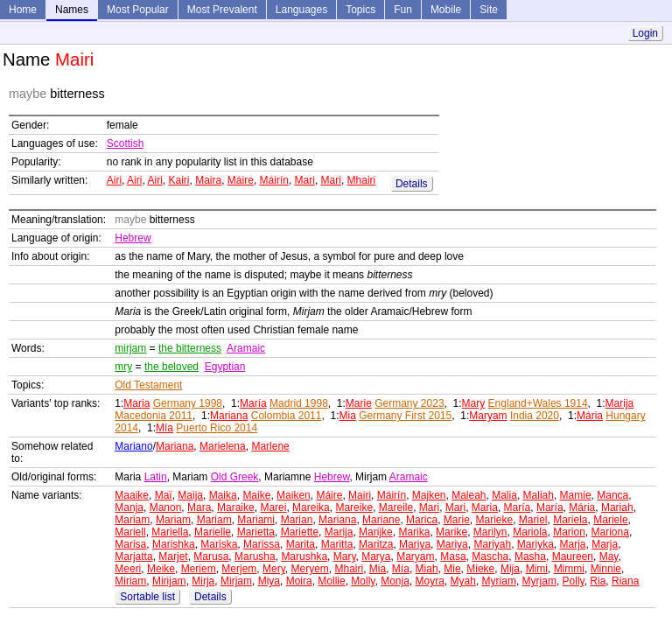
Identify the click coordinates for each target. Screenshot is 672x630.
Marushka (304, 556)
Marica (422, 520)
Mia (347, 416)
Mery (274, 569)
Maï (164, 495)
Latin (156, 477)
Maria (136, 403)
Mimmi (569, 569)
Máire (241, 180)
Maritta (337, 544)
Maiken (294, 495)
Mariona (610, 532)
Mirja (203, 581)
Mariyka (535, 544)
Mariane (381, 520)
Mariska (219, 544)
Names (72, 10)
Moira (299, 581)
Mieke (480, 569)
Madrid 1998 (299, 403)
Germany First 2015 (405, 416)
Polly (574, 581)
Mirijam (169, 581)
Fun (403, 10)
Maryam (488, 416)
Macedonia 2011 (154, 416)
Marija (620, 403)
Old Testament (148, 385)
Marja (573, 544)
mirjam (130, 348)
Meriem (199, 569)
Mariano (133, 446)
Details (412, 184)
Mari (305, 180)
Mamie (576, 495)
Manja (129, 507)
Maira (208, 180)
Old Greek (235, 477)
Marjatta (133, 556)
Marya (376, 556)
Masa (453, 556)
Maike (256, 495)
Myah (463, 581)
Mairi (360, 495)
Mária (590, 416)
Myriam (499, 581)
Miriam (130, 581)
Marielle (213, 532)
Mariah (617, 507)
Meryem (309, 569)
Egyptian (225, 367)
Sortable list (147, 597)
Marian (297, 520)
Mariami (256, 520)
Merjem (239, 569)
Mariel (533, 520)
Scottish (126, 143)
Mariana (229, 416)
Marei (273, 507)
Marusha (255, 556)
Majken (429, 495)
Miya (269, 581)
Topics (360, 10)
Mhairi (362, 180)
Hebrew (133, 238)
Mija (510, 569)
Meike (161, 569)
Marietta (256, 532)
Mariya (415, 544)
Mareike (354, 507)
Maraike (236, 507)
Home (23, 10)
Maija (190, 495)
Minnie (606, 569)
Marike (451, 532)
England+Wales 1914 (538, 403)
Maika (223, 495)
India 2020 (535, 416)
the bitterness (190, 348)
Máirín (274, 180)
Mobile (446, 10)
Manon (166, 507)
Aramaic (246, 348)
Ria (598, 581)
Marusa (211, 556)
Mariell (130, 532)
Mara (199, 507)
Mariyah (492, 544)
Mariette (300, 532)
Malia (504, 495)
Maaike (132, 495)
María (253, 403)
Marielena (223, 446)
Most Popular (138, 10)
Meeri (128, 569)
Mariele (610, 520)
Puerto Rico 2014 (217, 428)
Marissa (262, 544)
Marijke (376, 532)
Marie (359, 403)
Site (489, 10)
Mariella (170, 532)
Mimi (537, 569)
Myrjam (539, 581)
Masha (530, 556)
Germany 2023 (409, 403)
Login (645, 33)
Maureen (573, 556)
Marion (569, 532)
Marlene (270, 446)
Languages (301, 10)
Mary (474, 403)
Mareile (396, 507)
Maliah (539, 495)
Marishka (174, 544)
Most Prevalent (222, 10)
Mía (164, 428)
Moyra (430, 581)
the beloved (171, 367)
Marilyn (490, 532)
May (609, 556)
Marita (301, 544)
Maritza (376, 544)
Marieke (494, 520)
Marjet (173, 556)
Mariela (570, 520)
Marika (414, 532)
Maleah (469, 495)
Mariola (530, 532)
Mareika (311, 507)
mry (123, 367)
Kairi (178, 180)
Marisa (130, 544)
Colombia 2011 (287, 416)
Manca (612, 495)
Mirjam (236, 581)
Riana (625, 581)
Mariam (132, 520)
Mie (452, 569)
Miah (427, 569)
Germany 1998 (188, 403)
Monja (395, 581)
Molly (363, 581)
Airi (114, 180)
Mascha (490, 556)
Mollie (331, 581)
